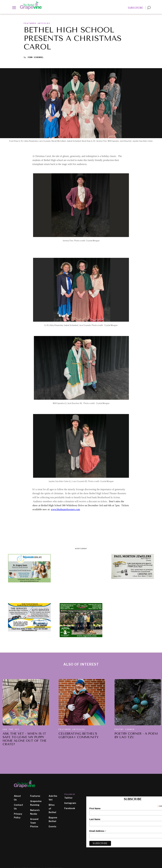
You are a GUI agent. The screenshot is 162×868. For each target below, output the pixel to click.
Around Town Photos (34, 823)
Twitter (68, 798)
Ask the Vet (53, 798)
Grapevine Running (36, 803)
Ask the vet (11, 729)
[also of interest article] (26, 702)
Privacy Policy (18, 816)
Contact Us (18, 807)
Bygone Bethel (53, 819)
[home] (32, 6)
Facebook (70, 808)
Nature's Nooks (35, 812)
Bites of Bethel (52, 809)
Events (52, 826)
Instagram (70, 803)
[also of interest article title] (26, 740)
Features (35, 796)
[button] (14, 7)
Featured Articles (72, 729)
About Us (17, 798)
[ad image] (29, 568)
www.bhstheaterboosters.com (65, 509)
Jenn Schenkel (36, 57)
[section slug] (37, 24)
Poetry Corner (125, 729)
